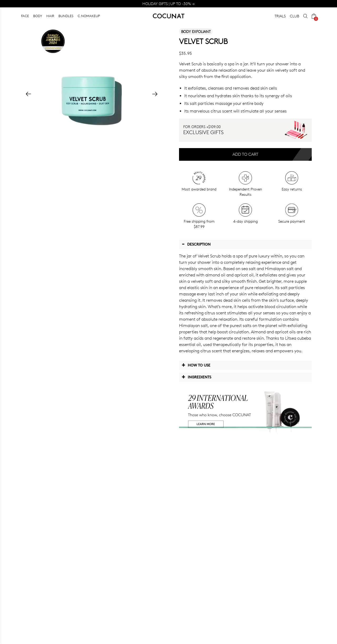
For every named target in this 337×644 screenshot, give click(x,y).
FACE (25, 16)
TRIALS (280, 16)
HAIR (50, 16)
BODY (38, 16)
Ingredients (196, 377)
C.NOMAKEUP (89, 16)
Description (196, 244)
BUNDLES (66, 16)
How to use (196, 365)
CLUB (294, 16)
